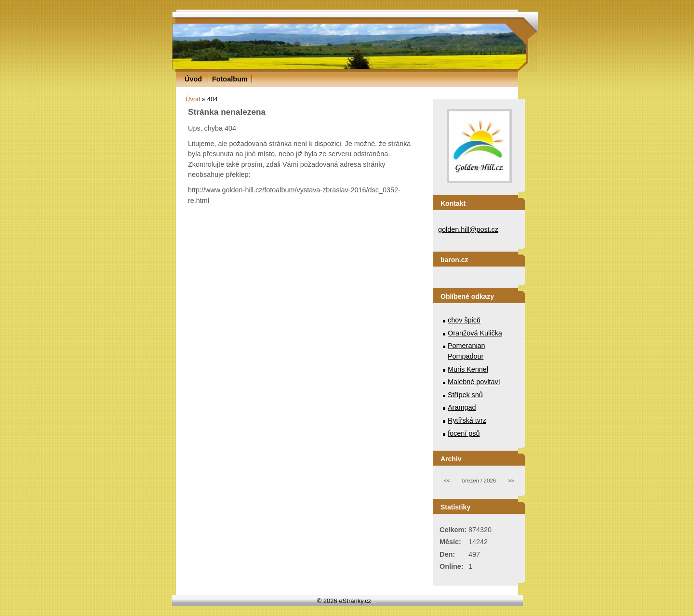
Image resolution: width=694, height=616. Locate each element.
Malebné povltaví (474, 382)
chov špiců (464, 320)
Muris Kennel (468, 369)
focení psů (464, 433)
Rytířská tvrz (467, 420)
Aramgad (462, 407)
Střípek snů (465, 395)
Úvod (193, 79)
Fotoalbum (230, 79)
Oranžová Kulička (475, 333)
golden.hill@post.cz (468, 229)
